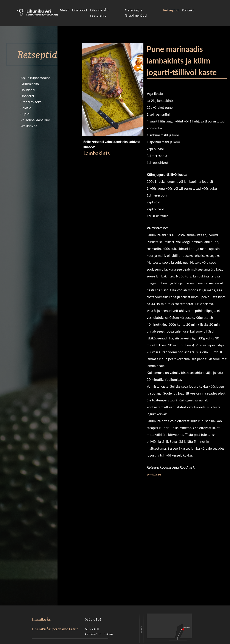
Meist (64, 10)
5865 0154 (93, 619)
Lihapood (79, 10)
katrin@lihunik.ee (98, 634)
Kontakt (188, 10)
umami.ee (154, 474)
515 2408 (92, 629)
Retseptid (171, 10)
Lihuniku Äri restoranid (99, 13)
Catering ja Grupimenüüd (136, 13)
